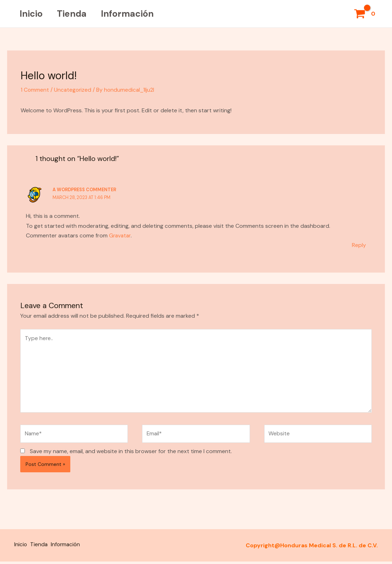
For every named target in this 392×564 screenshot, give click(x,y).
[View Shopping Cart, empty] (365, 14)
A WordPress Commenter (86, 190)
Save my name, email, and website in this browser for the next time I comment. (131, 455)
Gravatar (121, 235)
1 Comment (35, 90)
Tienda (77, 14)
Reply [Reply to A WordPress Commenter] (359, 245)
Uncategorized (73, 90)
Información (136, 14)
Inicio (33, 14)
